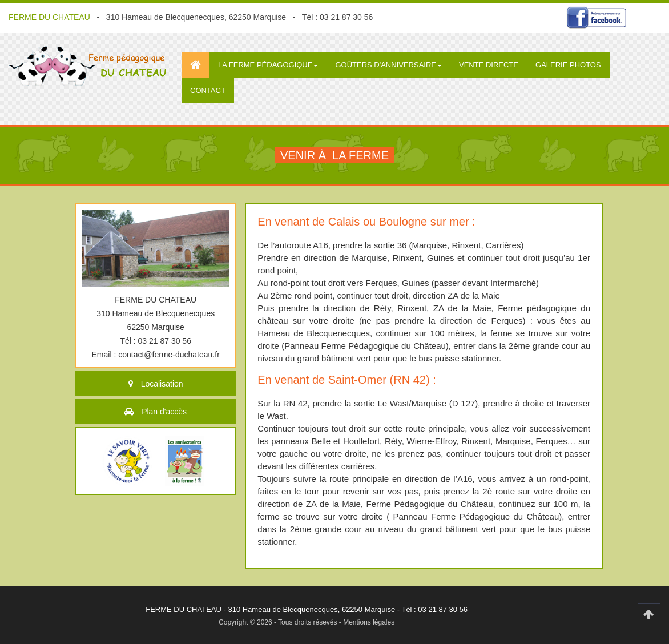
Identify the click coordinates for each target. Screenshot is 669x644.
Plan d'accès (164, 412)
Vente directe (489, 65)
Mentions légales (369, 622)
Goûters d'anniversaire (388, 65)
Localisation (162, 384)
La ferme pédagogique (268, 65)
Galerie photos (568, 65)
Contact (208, 90)
